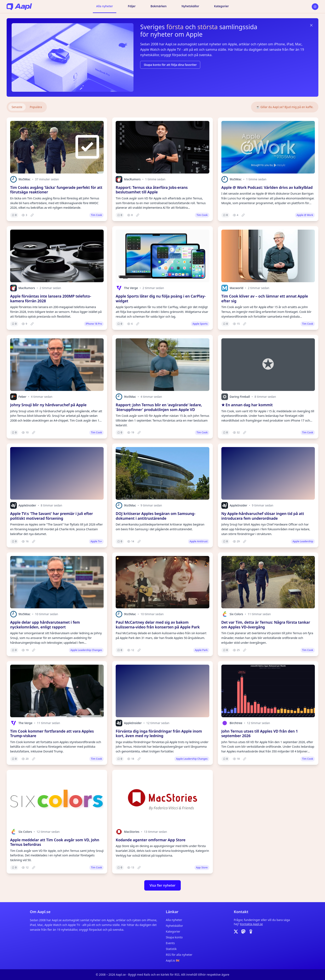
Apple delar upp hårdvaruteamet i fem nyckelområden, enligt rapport (45, 625)
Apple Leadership (303, 541)
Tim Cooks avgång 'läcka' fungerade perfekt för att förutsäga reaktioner (56, 190)
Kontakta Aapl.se (251, 924)
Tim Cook (96, 215)
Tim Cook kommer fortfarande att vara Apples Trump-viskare (52, 733)
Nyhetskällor (190, 6)
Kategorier (221, 6)
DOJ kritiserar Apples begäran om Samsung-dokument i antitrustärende (156, 516)
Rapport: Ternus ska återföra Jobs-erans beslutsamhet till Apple (152, 190)
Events (170, 943)
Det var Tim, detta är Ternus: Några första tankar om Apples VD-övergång (266, 625)
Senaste (17, 107)
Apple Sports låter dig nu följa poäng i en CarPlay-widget (161, 298)
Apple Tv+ (96, 541)
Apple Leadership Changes (86, 650)
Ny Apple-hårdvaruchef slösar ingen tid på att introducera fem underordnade (263, 516)
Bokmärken (158, 6)
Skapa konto (174, 937)
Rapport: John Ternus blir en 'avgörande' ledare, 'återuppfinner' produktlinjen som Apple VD (159, 407)
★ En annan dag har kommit (247, 405)
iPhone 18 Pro (94, 324)
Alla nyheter (105, 6)
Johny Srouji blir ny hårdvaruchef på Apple (48, 405)
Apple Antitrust (199, 541)
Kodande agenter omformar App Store (151, 840)
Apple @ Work (305, 215)
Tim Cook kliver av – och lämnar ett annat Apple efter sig (265, 298)
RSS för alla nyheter (179, 955)
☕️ (285, 107)
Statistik (171, 949)
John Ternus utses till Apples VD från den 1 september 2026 (260, 733)
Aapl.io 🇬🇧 (173, 960)
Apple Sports (200, 324)
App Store (202, 867)
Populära (36, 107)
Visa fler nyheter (162, 885)
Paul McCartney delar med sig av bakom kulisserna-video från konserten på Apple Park (158, 625)
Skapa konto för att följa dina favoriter (170, 65)
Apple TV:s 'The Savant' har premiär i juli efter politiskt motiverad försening (52, 516)
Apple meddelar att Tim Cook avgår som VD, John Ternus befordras (55, 842)
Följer (132, 6)
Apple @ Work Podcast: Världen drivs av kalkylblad (267, 187)
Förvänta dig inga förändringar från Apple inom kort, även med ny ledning (159, 733)
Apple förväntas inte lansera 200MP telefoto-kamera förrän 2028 (51, 298)
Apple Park (201, 650)
